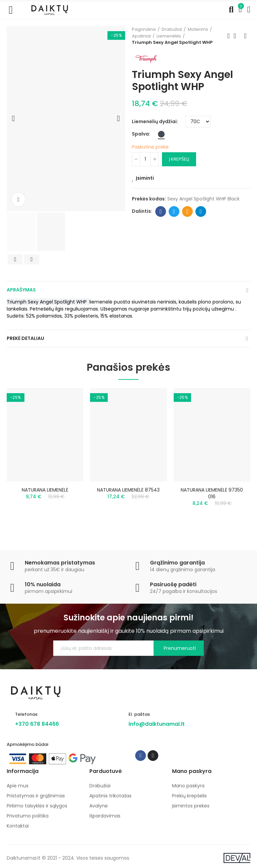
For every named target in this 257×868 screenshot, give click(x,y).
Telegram (201, 211)
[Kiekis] (145, 159)
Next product (245, 36)
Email (188, 211)
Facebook (161, 211)
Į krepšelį (179, 159)
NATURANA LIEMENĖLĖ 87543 (128, 490)
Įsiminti (145, 178)
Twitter (174, 211)
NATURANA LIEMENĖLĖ (45, 490)
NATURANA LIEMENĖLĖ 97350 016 (212, 493)
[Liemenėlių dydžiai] (198, 122)
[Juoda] (161, 134)
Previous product (229, 36)
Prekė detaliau (25, 338)
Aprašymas (21, 290)
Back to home (237, 36)
